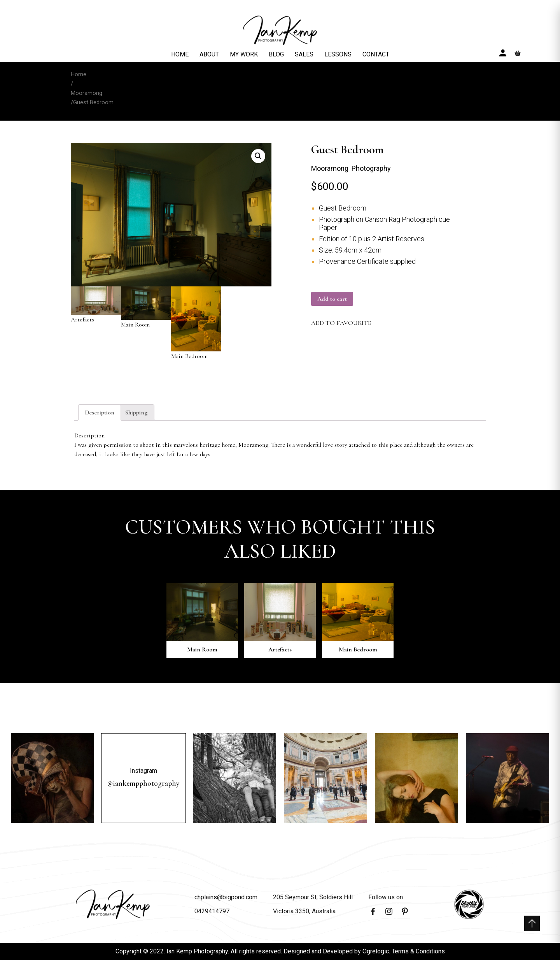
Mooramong (87, 93)
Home (79, 74)
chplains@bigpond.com (226, 897)
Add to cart (332, 299)
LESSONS (338, 54)
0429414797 (212, 911)
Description (100, 412)
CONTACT (376, 54)
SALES (304, 54)
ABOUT (209, 54)
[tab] (100, 412)
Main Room (146, 307)
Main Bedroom (196, 323)
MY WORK (244, 54)
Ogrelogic (376, 951)
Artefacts (96, 305)
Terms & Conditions (418, 951)
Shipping (136, 412)
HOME (180, 54)
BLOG (276, 54)
